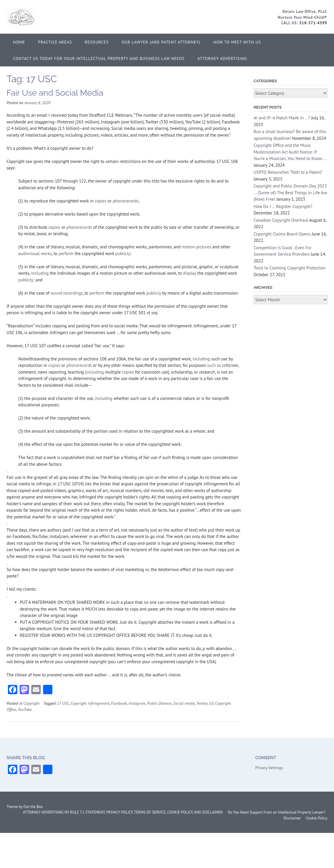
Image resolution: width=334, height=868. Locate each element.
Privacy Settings (269, 768)
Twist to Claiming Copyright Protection (290, 268)
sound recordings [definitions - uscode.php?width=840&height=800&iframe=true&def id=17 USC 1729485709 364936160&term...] (67, 293)
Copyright (31, 703)
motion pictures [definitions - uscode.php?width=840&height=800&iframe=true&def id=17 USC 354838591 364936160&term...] (197, 247)
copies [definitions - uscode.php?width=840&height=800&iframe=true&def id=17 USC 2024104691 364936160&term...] (101, 201)
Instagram (137, 703)
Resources (97, 42)
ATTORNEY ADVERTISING (222, 59)
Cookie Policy (317, 818)
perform (66, 253)
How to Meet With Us (237, 42)
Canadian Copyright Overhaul (281, 220)
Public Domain (159, 703)
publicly (154, 293)
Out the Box (33, 807)
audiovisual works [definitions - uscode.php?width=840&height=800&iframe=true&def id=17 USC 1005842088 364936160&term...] (35, 253)
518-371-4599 (313, 23)
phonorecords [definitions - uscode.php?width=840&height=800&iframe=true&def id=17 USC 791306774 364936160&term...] (125, 201)
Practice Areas (55, 42)
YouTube (25, 709)
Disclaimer (292, 818)
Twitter (202, 703)
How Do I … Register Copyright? (283, 206)
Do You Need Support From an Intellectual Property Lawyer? (276, 812)
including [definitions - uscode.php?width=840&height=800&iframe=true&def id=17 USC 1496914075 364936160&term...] (40, 273)
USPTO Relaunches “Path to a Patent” (288, 172)
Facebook (119, 703)
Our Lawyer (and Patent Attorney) (161, 42)
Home (19, 42)
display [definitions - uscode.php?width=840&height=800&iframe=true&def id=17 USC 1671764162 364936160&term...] (190, 273)
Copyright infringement (90, 703)
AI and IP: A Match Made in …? (282, 118)
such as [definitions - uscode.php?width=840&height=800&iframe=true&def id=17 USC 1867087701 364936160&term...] (214, 365)
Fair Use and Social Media (55, 93)
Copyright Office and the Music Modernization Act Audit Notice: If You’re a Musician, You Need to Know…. (290, 152)
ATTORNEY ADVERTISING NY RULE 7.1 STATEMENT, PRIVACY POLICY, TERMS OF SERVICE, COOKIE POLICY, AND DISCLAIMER (123, 812)
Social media (184, 703)
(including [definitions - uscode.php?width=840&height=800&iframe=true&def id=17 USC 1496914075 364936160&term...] (95, 372)
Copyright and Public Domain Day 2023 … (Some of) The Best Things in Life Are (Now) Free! (290, 192)
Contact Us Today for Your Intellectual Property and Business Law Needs (99, 59)
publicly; (123, 253)
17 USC (63, 703)
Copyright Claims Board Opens (282, 234)
